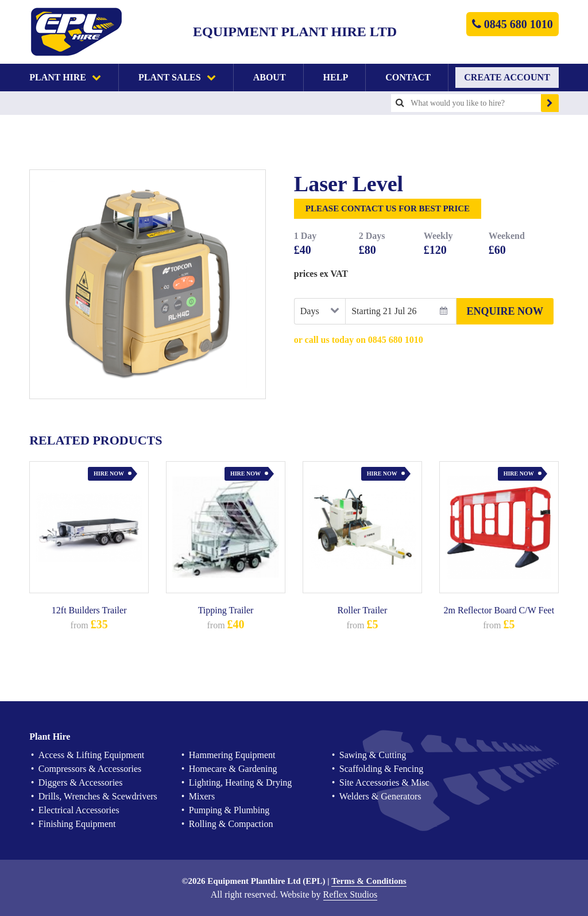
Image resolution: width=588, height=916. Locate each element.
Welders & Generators (380, 796)
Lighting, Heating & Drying (241, 782)
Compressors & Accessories (90, 769)
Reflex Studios (351, 895)
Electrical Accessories (79, 810)
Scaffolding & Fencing (381, 769)
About (270, 77)
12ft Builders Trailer (89, 610)
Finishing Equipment (77, 824)
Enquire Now (505, 311)
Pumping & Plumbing (229, 810)
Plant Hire (65, 77)
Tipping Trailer (226, 610)
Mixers (202, 796)
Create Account (507, 77)
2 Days (372, 236)
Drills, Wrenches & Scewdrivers (98, 796)
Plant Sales (177, 77)
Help (336, 77)
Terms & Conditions (369, 881)
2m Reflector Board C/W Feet (499, 610)
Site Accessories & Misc (384, 782)
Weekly (438, 236)
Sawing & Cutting (373, 755)
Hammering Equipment (232, 755)
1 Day (305, 236)
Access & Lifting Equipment (91, 755)
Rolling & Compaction (231, 824)
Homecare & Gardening (233, 769)
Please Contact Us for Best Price (388, 208)
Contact (408, 77)
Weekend (507, 236)
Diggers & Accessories (81, 782)
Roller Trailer (363, 610)
